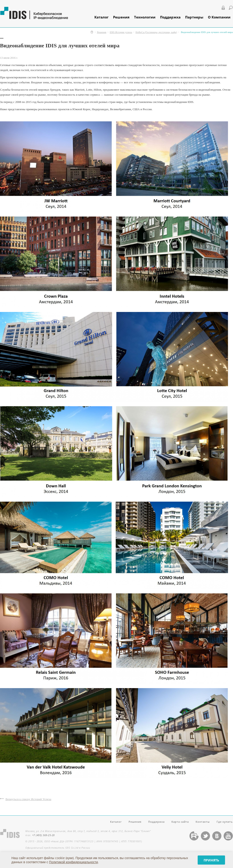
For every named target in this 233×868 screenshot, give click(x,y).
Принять (211, 860)
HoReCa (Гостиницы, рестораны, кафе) (156, 32)
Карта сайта (180, 822)
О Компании (219, 17)
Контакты (203, 822)
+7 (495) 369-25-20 (43, 835)
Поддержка (170, 17)
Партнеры (194, 17)
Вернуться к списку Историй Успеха (28, 799)
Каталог (101, 17)
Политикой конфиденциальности (73, 862)
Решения (121, 17)
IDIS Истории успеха (121, 32)
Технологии (145, 17)
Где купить (225, 822)
